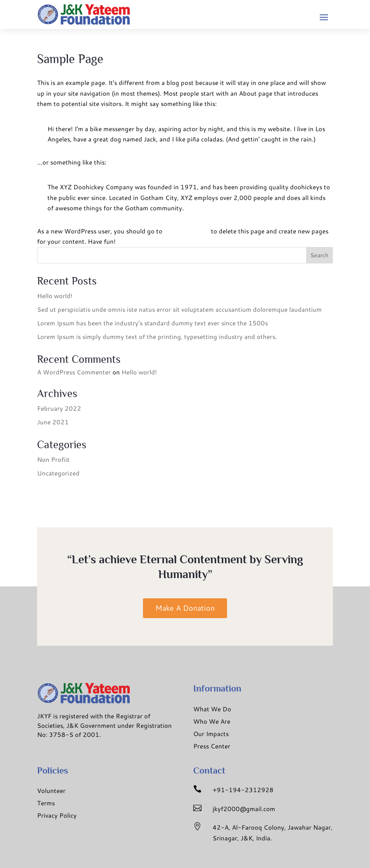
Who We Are (212, 721)
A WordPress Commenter (74, 372)
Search (319, 255)
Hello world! (55, 296)
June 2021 (53, 422)
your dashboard (187, 231)
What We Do (212, 709)
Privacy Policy (57, 815)
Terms (46, 803)
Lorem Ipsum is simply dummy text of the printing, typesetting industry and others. (157, 337)
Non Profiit (53, 460)
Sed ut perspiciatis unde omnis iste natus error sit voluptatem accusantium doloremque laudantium (179, 309)
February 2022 (59, 408)
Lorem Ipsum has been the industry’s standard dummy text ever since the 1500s (152, 323)
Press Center (212, 746)
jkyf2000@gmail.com (244, 809)
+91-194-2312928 (243, 790)
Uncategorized (58, 473)
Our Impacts (211, 734)
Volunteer (51, 791)
